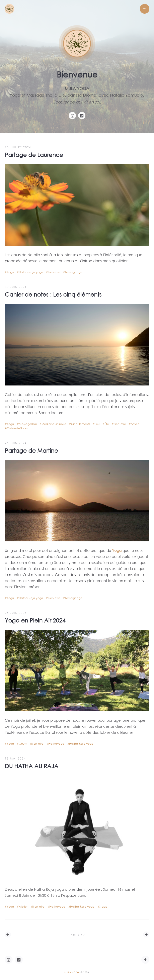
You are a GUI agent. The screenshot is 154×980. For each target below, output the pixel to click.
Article (135, 424)
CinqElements (80, 424)
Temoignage (74, 272)
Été (107, 424)
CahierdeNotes (17, 428)
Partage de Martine (31, 450)
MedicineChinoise (54, 424)
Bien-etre (54, 272)
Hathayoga (56, 744)
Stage (103, 906)
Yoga (10, 272)
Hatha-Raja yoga (31, 272)
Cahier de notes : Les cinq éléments (53, 294)
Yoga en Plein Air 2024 (35, 620)
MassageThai (28, 424)
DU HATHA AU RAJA (32, 766)
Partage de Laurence (34, 155)
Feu (97, 424)
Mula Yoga (72, 972)
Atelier (23, 906)
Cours (23, 744)
